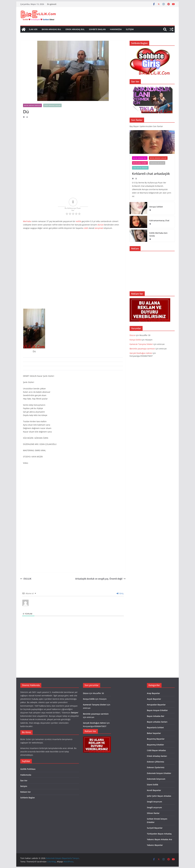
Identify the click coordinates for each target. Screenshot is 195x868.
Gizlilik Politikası (28, 769)
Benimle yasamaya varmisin (142, 349)
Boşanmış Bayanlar (157, 163)
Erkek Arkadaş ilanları (52, 105)
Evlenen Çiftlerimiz (156, 762)
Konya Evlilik (135, 340)
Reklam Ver (26, 792)
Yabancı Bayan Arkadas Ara (159, 839)
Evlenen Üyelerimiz (156, 767)
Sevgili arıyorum (154, 807)
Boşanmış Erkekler (155, 745)
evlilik (79, 221)
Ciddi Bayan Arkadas (140, 168)
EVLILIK (26, 579)
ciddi (86, 228)
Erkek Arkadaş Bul (75, 29)
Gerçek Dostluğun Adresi (141, 353)
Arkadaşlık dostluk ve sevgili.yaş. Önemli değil (100, 579)
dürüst (101, 225)
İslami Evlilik (153, 785)
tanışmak (99, 228)
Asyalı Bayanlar (154, 699)
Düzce (132, 335)
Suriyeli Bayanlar (155, 828)
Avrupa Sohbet (156, 207)
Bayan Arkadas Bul (51, 29)
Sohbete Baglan (97, 29)
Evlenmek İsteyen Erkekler (159, 773)
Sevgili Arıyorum (154, 802)
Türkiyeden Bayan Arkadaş (159, 834)
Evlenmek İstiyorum (156, 779)
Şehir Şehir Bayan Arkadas (159, 796)
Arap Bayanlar (153, 693)
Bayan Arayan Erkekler (32, 105)
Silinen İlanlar (153, 813)
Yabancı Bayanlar (155, 845)
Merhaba (27, 221)
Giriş (120, 593)
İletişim (130, 29)
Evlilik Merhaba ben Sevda (158, 234)
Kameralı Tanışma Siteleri (142, 344)
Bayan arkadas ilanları (158, 158)
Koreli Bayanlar (154, 790)
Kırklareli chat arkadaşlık (151, 174)
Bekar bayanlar (154, 733)
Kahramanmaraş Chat (159, 220)
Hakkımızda (116, 29)
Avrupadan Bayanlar (156, 705)
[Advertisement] (73, 138)
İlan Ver (33, 29)
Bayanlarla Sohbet (140, 163)
